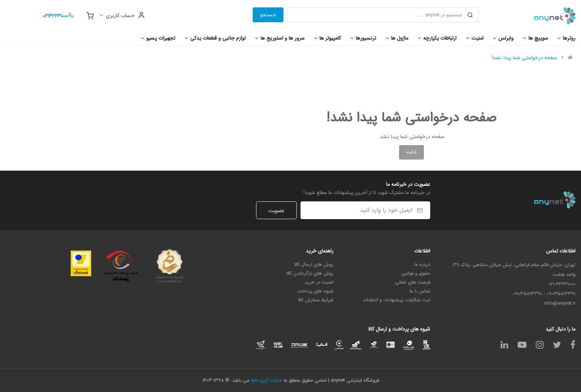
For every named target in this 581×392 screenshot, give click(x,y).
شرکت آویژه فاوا (266, 380)
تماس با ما (420, 291)
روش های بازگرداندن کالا (310, 273)
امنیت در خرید (319, 282)
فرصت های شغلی (413, 282)
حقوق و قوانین (416, 273)
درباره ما (422, 264)
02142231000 (56, 16)
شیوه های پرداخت (315, 291)
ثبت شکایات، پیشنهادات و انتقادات (396, 300)
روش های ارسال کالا (314, 264)
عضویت (276, 211)
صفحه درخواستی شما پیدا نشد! (524, 58)
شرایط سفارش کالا (316, 300)
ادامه (411, 152)
